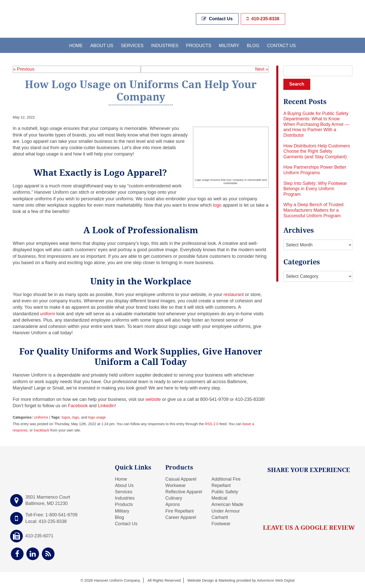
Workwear (176, 485)
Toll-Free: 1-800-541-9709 (52, 514)
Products (199, 45)
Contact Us (217, 18)
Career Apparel (181, 517)
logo (217, 204)
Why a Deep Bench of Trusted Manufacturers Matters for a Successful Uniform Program (314, 210)
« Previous (24, 68)
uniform (48, 313)
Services (132, 45)
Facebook (77, 405)
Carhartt (220, 517)
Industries (165, 45)
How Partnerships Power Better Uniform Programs (315, 170)
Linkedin (106, 405)
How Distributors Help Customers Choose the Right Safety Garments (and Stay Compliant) (317, 151)
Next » (262, 68)
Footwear (221, 523)
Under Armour (226, 510)
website (153, 399)
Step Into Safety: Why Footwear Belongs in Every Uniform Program (316, 188)
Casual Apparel (181, 478)
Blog (254, 45)
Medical (219, 498)
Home (75, 45)
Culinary (174, 498)
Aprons (172, 504)
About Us (101, 45)
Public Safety (225, 491)
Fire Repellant (179, 510)
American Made (227, 504)
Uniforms (41, 417)
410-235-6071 (40, 535)
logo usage (97, 417)
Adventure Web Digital (276, 580)
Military (230, 45)
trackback (42, 429)
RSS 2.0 (212, 423)
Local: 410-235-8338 (46, 521)
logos (66, 417)
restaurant (234, 294)
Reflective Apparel (184, 491)
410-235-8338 (263, 18)
